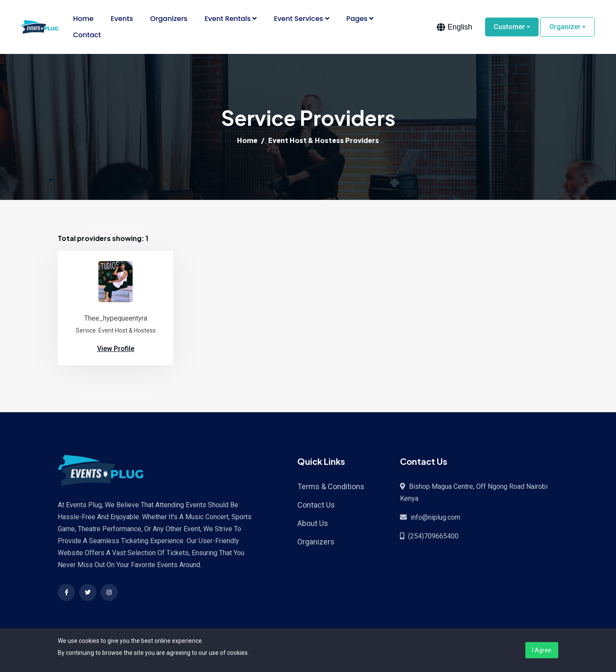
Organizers (169, 19)
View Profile (116, 349)
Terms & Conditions (331, 486)
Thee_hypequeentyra (116, 318)
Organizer (565, 27)
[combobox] (455, 27)
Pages (360, 19)
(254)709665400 (433, 536)
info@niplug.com (435, 517)
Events (122, 19)
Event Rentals (231, 19)
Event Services (301, 19)
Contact (87, 35)
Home (83, 19)
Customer (509, 27)
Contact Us (316, 505)
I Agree (542, 650)
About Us (313, 523)
